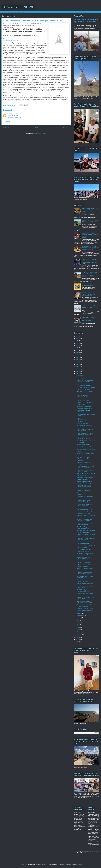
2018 (77, 355)
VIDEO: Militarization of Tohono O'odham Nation (85, 471)
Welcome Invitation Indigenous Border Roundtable (85, 478)
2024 (77, 341)
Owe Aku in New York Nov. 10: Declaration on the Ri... (85, 550)
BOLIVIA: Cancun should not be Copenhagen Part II (85, 400)
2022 (77, 346)
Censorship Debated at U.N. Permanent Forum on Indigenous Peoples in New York (90, 248)
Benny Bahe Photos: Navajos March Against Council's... (85, 569)
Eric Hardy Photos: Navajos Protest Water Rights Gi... (84, 573)
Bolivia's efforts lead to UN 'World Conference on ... (86, 475)
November (80, 378)
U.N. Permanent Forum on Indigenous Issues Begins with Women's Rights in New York (90, 261)
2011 (77, 371)
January (80, 634)
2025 (77, 339)
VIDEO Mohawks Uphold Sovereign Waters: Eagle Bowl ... (86, 446)
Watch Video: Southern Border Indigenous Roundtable (85, 434)
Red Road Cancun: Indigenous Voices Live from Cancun (85, 392)
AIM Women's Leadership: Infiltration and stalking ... (84, 407)
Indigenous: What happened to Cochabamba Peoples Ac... (85, 381)
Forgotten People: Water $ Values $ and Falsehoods (86, 606)
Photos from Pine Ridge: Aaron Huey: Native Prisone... (85, 497)
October (80, 613)
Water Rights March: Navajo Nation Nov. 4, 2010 (84, 581)
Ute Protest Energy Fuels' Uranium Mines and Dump (88, 285)
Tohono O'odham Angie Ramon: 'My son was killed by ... (85, 467)
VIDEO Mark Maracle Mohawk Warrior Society (85, 404)
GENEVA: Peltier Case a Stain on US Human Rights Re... (86, 562)
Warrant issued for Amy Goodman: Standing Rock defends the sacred (88, 294)
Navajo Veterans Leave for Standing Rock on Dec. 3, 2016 (90, 307)
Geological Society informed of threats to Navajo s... (85, 577)
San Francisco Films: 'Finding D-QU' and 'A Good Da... (86, 594)
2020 (77, 350)
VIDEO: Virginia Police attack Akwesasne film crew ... (85, 426)
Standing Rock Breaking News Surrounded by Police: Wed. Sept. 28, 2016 (90, 222)
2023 (77, 343)
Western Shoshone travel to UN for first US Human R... (85, 598)
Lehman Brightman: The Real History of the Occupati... (85, 438)
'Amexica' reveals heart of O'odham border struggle (84, 486)
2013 (77, 367)
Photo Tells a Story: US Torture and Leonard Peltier (85, 528)
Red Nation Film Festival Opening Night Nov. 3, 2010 (86, 587)
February (80, 632)
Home (37, 127)
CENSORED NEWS (18, 7)
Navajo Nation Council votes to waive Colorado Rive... (85, 554)
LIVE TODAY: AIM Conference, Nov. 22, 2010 (85, 430)
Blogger (80, 864)
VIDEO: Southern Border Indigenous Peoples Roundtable (84, 459)
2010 (77, 374)
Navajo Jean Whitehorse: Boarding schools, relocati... (85, 411)
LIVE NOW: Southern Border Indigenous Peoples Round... (85, 463)
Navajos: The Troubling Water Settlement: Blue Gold (85, 513)
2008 (77, 640)
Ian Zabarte (10, 113)
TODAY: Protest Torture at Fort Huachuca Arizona (85, 505)
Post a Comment (10, 121)
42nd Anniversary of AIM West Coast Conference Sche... (85, 609)
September (80, 615)
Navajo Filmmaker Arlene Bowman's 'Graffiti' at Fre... (85, 509)
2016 (77, 360)
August (79, 618)
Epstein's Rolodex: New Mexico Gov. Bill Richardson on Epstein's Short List (86, 21)
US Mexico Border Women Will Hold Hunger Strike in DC (85, 558)
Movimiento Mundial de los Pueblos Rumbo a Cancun (85, 602)
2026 (77, 336)
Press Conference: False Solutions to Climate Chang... (85, 385)
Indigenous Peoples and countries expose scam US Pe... (86, 516)
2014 (77, 364)
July (79, 620)
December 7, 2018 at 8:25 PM (15, 118)
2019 (77, 353)
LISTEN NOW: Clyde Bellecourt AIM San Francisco (85, 423)
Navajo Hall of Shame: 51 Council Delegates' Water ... (86, 547)
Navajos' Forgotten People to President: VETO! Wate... (85, 520)
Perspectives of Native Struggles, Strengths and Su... (86, 539)
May (79, 625)
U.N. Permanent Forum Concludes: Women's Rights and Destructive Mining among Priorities (90, 235)
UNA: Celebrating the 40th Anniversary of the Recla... (85, 543)
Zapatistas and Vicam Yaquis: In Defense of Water (85, 419)
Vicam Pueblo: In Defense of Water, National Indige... (85, 396)
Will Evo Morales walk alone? (85, 584)
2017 (77, 357)
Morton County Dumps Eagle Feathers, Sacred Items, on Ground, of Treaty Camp (89, 274)
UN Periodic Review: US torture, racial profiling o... (85, 566)
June (79, 622)
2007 (77, 642)
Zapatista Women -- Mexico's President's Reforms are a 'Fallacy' (89, 210)
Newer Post (7, 127)
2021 (77, 348)
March (79, 630)
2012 (77, 369)
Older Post (66, 127)
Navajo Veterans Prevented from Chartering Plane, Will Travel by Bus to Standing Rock (90, 319)
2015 (77, 362)
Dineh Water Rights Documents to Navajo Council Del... (86, 591)
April (79, 627)
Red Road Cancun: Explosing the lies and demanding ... (86, 388)
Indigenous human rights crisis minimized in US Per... (85, 524)
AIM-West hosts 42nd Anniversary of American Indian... (86, 531)
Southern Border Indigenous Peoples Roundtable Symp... (85, 482)
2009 (77, 637)
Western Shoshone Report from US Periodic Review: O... (85, 490)
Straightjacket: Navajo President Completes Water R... (85, 454)
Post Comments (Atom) (40, 133)
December (80, 376)
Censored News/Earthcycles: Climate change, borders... (85, 501)
